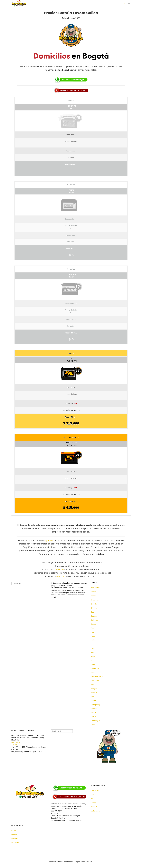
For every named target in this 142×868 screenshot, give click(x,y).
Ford (93, 632)
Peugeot (94, 689)
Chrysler (94, 604)
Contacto (15, 843)
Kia (92, 660)
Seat (93, 697)
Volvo (93, 725)
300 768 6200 (17, 742)
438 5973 (15, 745)
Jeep (93, 656)
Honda (93, 644)
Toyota (94, 717)
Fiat (92, 628)
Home (14, 831)
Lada (93, 664)
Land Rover (95, 668)
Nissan (93, 685)
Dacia (93, 612)
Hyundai (94, 648)
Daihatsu (94, 620)
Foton (93, 636)
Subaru (94, 709)
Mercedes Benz (97, 676)
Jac (92, 652)
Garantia (15, 839)
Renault (94, 693)
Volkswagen (96, 721)
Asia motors (96, 588)
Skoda (93, 701)
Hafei (93, 640)
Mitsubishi (95, 680)
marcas (60, 576)
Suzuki (93, 713)
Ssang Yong (96, 705)
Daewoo (94, 616)
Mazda (93, 672)
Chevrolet (95, 600)
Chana (94, 592)
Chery (93, 596)
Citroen (94, 608)
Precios (14, 835)
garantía (59, 570)
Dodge (93, 624)
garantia (50, 540)
